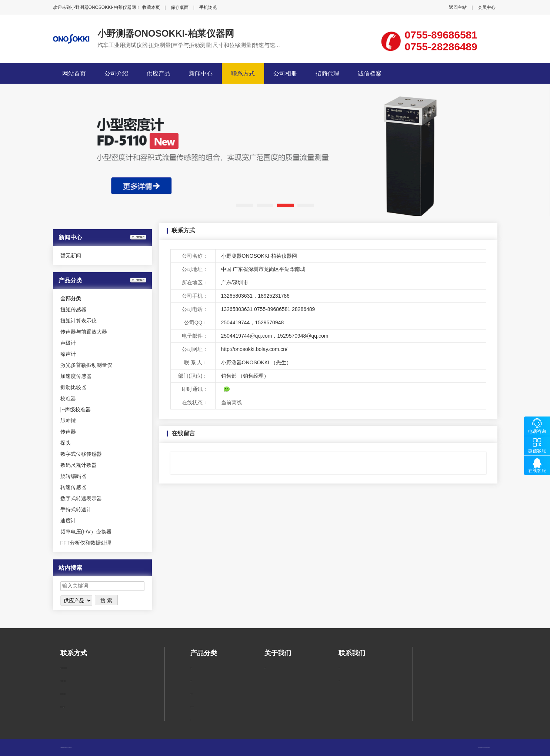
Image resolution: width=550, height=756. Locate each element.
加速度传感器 (76, 376)
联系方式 (243, 73)
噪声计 (68, 354)
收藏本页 (151, 7)
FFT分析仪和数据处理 (86, 543)
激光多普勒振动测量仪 (86, 365)
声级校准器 (78, 409)
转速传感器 (73, 487)
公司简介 (265, 668)
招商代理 (327, 73)
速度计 (68, 521)
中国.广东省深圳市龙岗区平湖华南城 (263, 269)
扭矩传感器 (73, 310)
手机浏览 (208, 7)
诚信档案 (370, 73)
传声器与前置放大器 (84, 332)
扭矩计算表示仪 (79, 321)
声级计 (68, 343)
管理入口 (71, 748)
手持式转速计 (76, 509)
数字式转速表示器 (81, 498)
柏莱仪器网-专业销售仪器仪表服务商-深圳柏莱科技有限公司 (485, 748)
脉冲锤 (68, 421)
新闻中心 (201, 73)
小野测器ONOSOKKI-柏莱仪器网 (166, 33)
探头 (66, 443)
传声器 (68, 432)
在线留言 (339, 681)
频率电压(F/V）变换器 (86, 532)
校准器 (68, 398)
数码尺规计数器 (79, 465)
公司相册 (285, 73)
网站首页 (74, 73)
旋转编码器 (73, 476)
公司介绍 (116, 73)
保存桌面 (180, 7)
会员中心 (487, 7)
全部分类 (71, 298)
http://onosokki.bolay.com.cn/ (254, 349)
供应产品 (159, 73)
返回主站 (458, 7)
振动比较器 (73, 387)
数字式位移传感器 (81, 454)
